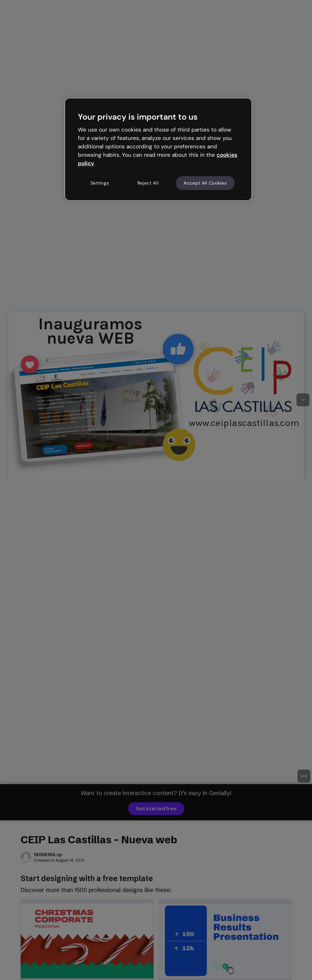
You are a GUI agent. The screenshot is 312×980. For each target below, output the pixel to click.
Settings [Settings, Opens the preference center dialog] (100, 183)
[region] (158, 149)
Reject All (148, 183)
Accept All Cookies (205, 183)
